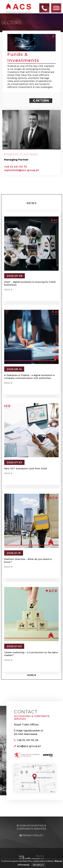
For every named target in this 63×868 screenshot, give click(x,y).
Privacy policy (32, 835)
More (32, 675)
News (32, 203)
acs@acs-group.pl (29, 746)
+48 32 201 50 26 (27, 740)
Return (41, 101)
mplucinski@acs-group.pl (21, 170)
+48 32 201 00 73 (15, 167)
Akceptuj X (38, 865)
